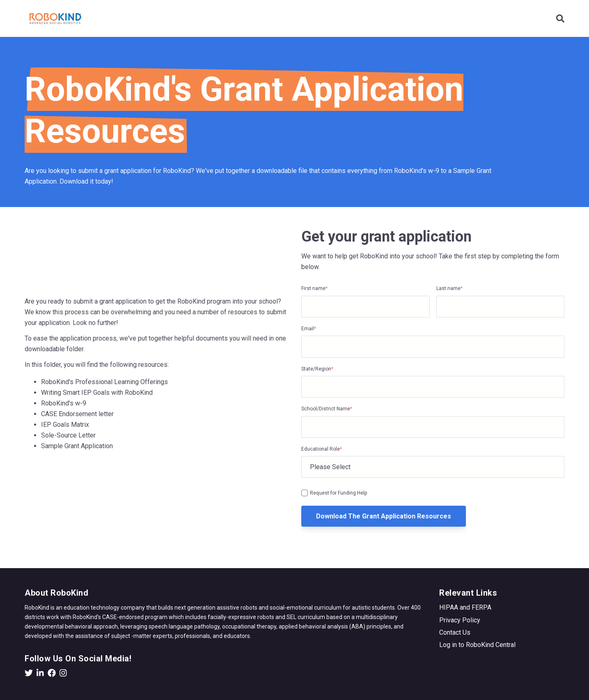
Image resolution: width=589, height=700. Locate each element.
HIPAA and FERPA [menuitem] (465, 607)
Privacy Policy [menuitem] (460, 620)
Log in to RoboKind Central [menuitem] (477, 645)
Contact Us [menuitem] (455, 632)
